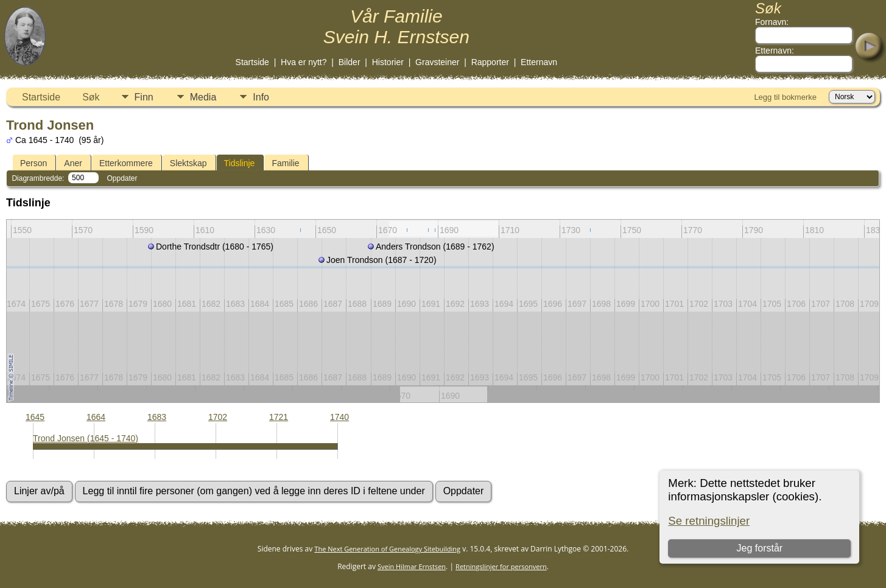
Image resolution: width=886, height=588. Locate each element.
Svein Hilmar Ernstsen (412, 566)
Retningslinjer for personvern (501, 566)
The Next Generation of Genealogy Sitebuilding (387, 549)
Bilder (350, 62)
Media (203, 97)
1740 (339, 417)
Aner (73, 163)
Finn (144, 97)
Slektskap (188, 163)
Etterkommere (126, 163)
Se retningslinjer (709, 521)
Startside (252, 62)
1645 (35, 417)
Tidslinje (240, 163)
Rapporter (490, 62)
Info (261, 97)
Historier (388, 62)
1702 (218, 417)
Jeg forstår (760, 548)
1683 (157, 417)
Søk (91, 97)
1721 (279, 417)
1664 (96, 417)
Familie (285, 163)
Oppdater (122, 178)
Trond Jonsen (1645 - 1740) (86, 438)
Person (33, 163)
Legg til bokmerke (785, 97)
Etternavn (539, 62)
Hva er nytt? (304, 62)
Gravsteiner (437, 62)
